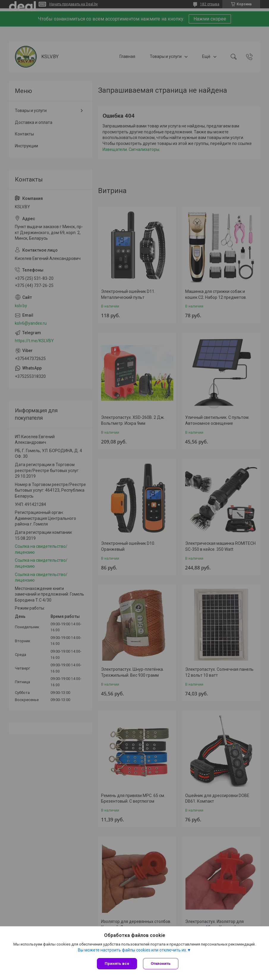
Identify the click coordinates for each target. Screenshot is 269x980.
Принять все (117, 964)
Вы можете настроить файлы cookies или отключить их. (132, 950)
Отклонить (161, 964)
